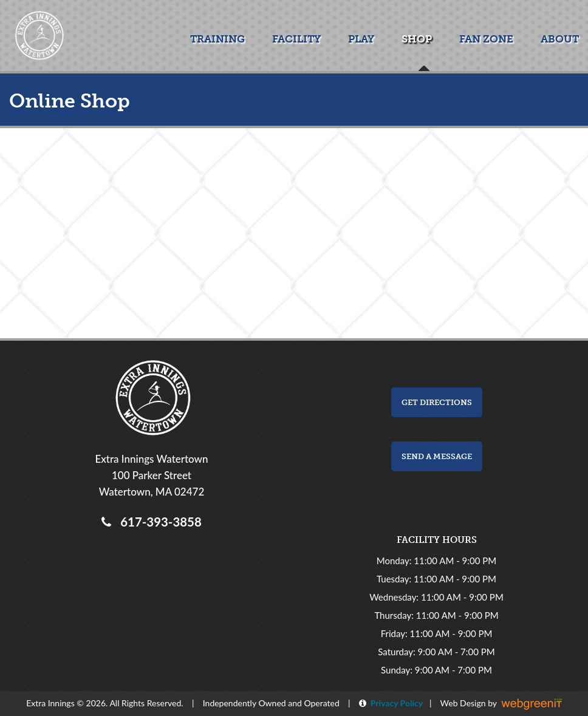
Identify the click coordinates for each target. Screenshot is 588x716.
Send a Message (437, 456)
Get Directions (437, 402)
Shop (417, 39)
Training (217, 39)
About (560, 39)
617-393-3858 (158, 522)
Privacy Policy (395, 703)
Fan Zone (486, 39)
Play (361, 39)
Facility (296, 39)
